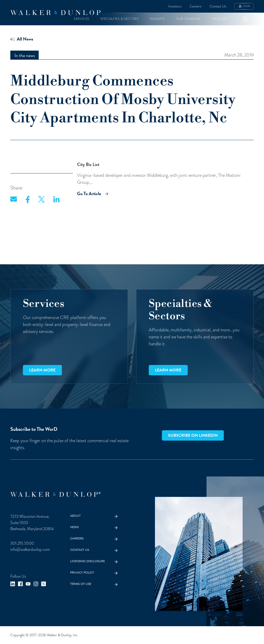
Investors (175, 6)
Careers (196, 6)
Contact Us (218, 6)
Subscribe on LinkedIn (193, 435)
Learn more (42, 370)
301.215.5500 (22, 543)
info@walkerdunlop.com (30, 549)
